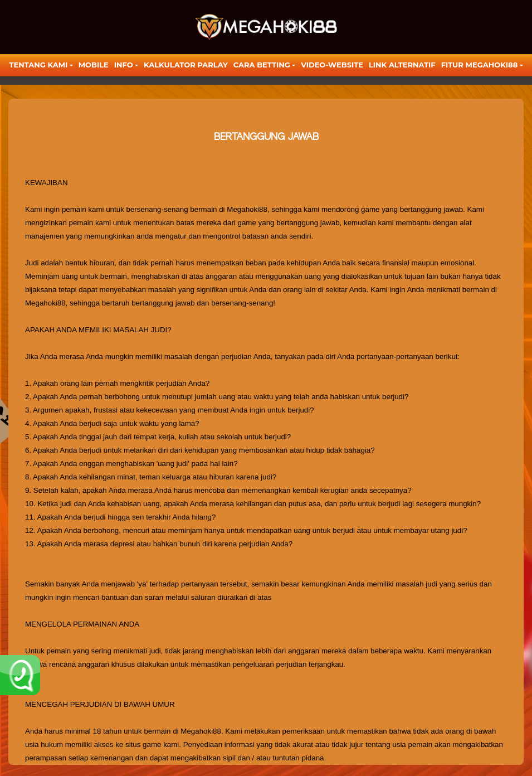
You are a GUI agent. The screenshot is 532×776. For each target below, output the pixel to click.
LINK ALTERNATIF (402, 65)
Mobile (94, 65)
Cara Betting (262, 65)
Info (124, 65)
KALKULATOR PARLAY (186, 65)
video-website (332, 65)
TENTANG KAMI (38, 65)
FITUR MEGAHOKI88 (480, 65)
